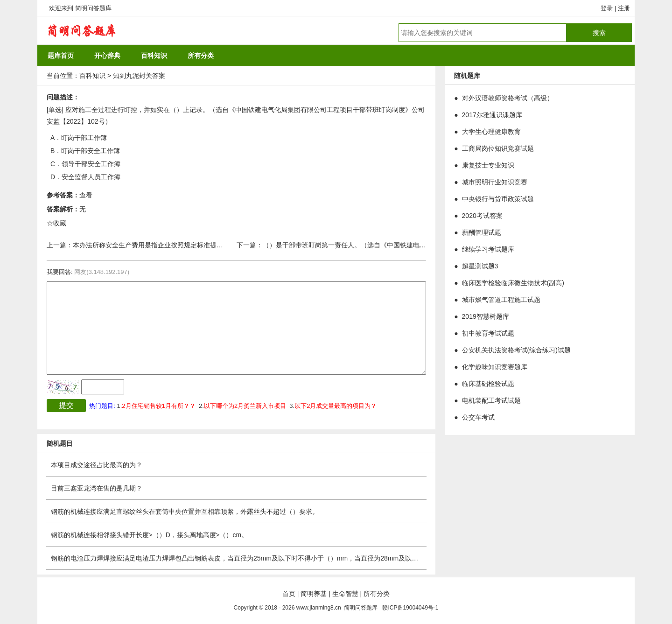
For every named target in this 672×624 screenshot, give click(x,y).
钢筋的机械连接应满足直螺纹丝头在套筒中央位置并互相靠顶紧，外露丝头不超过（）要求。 (185, 512)
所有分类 (377, 594)
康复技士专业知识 (488, 165)
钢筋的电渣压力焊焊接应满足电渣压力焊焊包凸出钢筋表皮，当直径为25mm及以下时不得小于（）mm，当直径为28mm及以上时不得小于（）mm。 (266, 558)
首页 (289, 594)
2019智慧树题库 (486, 316)
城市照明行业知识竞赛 (495, 182)
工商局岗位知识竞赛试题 (498, 148)
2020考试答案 (482, 216)
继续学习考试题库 (488, 249)
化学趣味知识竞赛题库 (495, 367)
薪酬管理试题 (482, 232)
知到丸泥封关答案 (139, 76)
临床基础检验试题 (488, 384)
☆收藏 (56, 223)
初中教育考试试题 (488, 333)
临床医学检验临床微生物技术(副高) (513, 283)
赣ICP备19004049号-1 (410, 608)
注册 (624, 8)
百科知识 (92, 76)
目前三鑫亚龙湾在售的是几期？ (97, 488)
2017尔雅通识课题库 (492, 115)
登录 (607, 8)
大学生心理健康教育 (491, 132)
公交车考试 (478, 417)
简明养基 (314, 594)
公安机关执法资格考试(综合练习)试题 (516, 350)
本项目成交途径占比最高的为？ (97, 465)
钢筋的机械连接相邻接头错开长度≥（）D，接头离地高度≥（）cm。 (149, 535)
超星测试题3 (480, 266)
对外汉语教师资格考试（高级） (508, 98)
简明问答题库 (93, 8)
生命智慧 (345, 594)
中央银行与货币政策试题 (498, 199)
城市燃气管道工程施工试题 (501, 300)
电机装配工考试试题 (491, 400)
